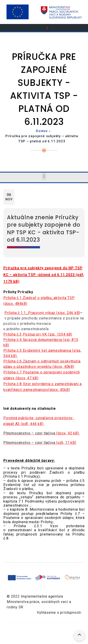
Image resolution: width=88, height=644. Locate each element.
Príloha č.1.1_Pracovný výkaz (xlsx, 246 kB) (42, 313)
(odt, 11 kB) (40, 443)
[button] (47, 28)
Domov (42, 131)
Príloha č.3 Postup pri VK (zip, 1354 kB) (38, 334)
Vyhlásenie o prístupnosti (59, 613)
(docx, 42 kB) (42, 433)
